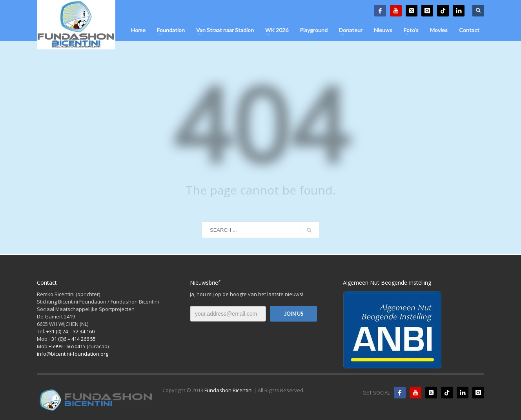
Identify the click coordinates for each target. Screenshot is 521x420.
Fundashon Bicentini (229, 390)
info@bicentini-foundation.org (73, 354)
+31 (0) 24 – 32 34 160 (70, 331)
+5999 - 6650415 (67, 346)
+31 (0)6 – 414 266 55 (72, 339)
